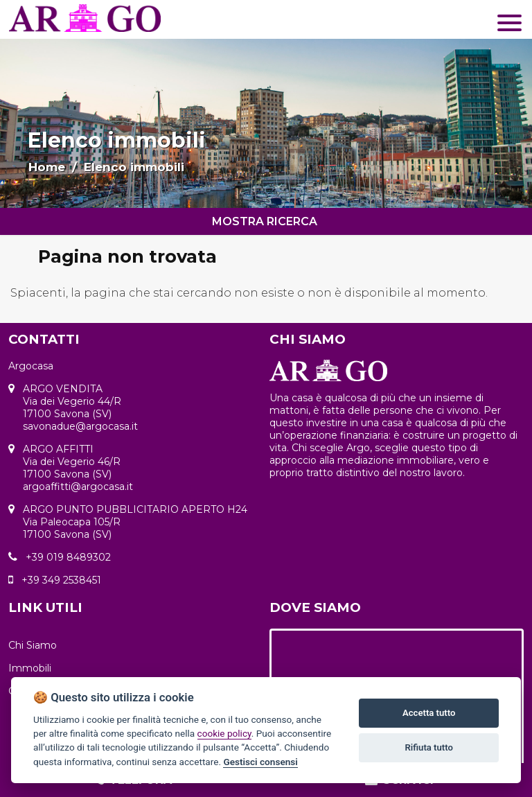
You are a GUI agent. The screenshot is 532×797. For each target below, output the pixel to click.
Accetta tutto (429, 713)
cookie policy (224, 733)
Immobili (30, 668)
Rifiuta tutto (429, 747)
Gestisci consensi (260, 762)
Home (47, 167)
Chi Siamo (33, 645)
